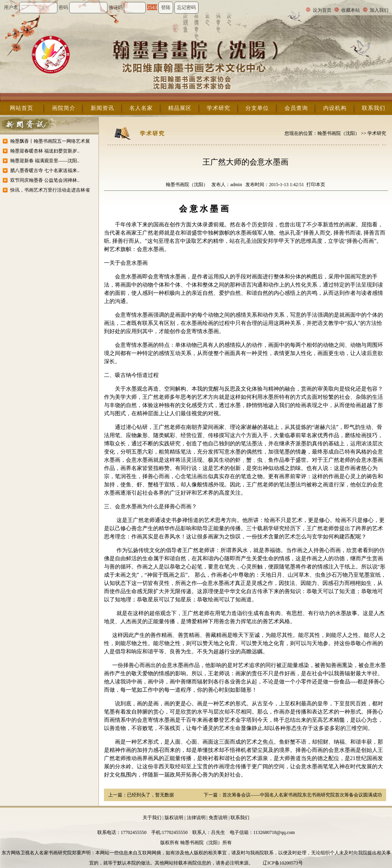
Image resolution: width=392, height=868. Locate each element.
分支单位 (257, 108)
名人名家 (141, 108)
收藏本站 (351, 10)
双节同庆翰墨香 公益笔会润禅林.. (45, 180)
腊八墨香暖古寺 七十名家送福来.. (45, 170)
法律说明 (196, 818)
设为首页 (322, 10)
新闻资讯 (102, 108)
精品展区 (180, 108)
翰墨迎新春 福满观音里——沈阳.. (45, 161)
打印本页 (316, 185)
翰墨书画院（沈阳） (338, 133)
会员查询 (296, 108)
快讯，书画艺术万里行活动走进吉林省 (50, 190)
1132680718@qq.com (274, 832)
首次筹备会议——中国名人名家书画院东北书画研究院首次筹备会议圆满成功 (302, 795)
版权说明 (174, 818)
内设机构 (335, 108)
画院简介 (64, 108)
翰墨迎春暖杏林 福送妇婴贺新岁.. (45, 151)
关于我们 (152, 818)
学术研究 (218, 108)
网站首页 (21, 108)
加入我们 (379, 10)
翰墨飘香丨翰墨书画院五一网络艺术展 (50, 141)
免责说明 (218, 818)
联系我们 (374, 108)
